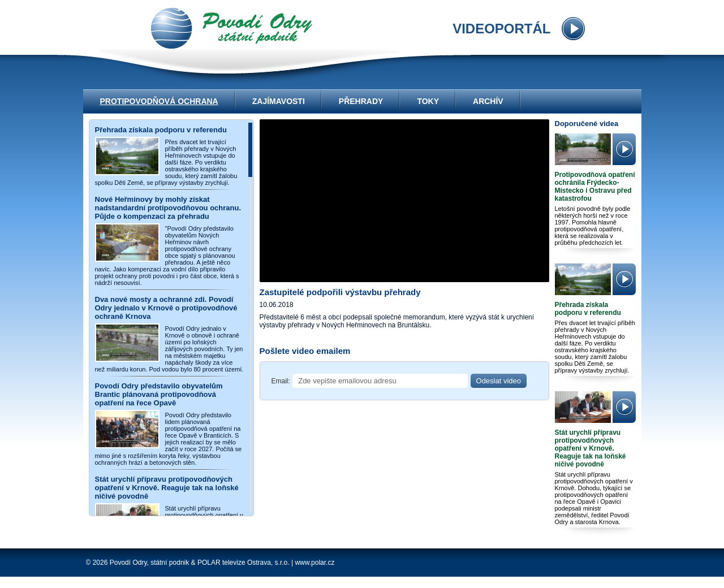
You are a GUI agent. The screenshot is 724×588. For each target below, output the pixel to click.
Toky (428, 101)
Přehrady (361, 101)
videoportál (232, 28)
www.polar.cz (314, 563)
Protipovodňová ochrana (159, 101)
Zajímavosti (279, 101)
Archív (488, 101)
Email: (281, 381)
